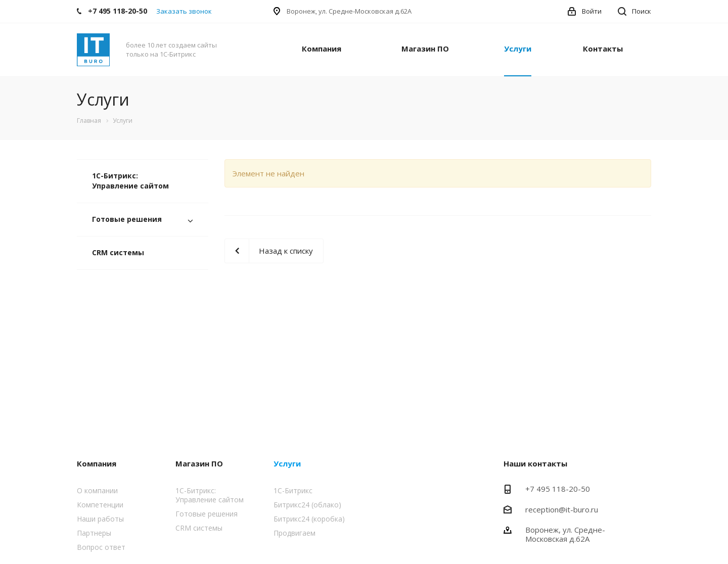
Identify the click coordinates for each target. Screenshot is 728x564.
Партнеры (94, 533)
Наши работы (100, 519)
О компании (97, 490)
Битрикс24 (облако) (307, 505)
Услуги (518, 49)
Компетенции (100, 505)
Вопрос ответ (101, 547)
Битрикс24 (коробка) (309, 519)
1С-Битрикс (293, 490)
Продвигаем (294, 533)
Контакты (603, 49)
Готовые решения (127, 219)
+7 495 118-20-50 (558, 489)
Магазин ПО (425, 49)
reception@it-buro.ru (562, 509)
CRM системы (118, 252)
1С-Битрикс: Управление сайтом (130, 181)
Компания (322, 49)
